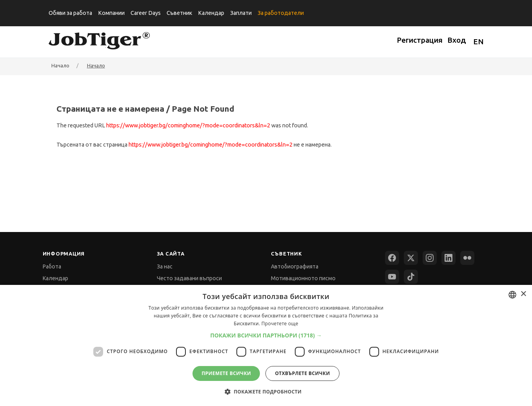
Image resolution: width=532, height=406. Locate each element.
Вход (457, 40)
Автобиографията (295, 266)
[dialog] (266, 345)
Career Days (146, 13)
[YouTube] (392, 277)
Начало (96, 65)
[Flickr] (467, 258)
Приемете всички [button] (226, 373)
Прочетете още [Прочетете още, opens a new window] (280, 324)
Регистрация (420, 40)
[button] (266, 335)
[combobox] (512, 295)
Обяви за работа (70, 13)
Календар (211, 13)
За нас (165, 266)
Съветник (179, 13)
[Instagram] (430, 258)
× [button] (523, 294)
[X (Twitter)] (411, 258)
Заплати (241, 13)
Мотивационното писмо (303, 278)
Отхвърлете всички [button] (302, 373)
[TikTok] (411, 277)
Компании (111, 13)
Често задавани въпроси (189, 278)
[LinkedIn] (448, 258)
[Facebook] (392, 258)
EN (478, 42)
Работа (52, 266)
